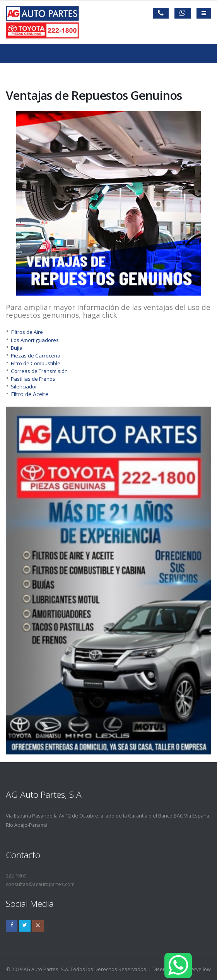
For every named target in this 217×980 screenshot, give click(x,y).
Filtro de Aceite (30, 394)
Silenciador (24, 387)
